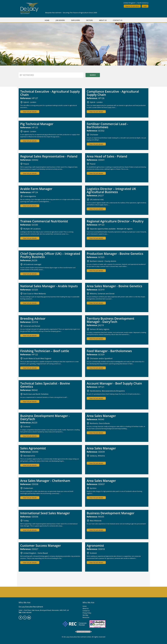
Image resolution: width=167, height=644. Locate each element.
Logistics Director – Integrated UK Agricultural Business (111, 190)
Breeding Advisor (33, 318)
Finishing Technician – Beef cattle (45, 351)
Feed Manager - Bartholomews (109, 351)
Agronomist (95, 545)
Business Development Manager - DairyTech (45, 417)
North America (143, 3)
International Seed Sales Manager (45, 513)
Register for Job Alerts (132, 6)
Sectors (90, 20)
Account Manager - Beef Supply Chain (114, 383)
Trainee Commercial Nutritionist (44, 221)
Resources (86, 617)
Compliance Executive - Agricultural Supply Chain (113, 93)
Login (145, 6)
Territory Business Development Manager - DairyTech (110, 320)
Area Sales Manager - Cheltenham (45, 481)
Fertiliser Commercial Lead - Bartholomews (107, 125)
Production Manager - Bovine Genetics (115, 254)
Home (47, 20)
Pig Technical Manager (37, 124)
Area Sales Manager (101, 416)
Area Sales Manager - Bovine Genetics (114, 286)
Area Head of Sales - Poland (107, 156)
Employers (75, 20)
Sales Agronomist (33, 448)
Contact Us (118, 20)
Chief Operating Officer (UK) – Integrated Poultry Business (50, 255)
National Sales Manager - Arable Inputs (49, 286)
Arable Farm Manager (36, 189)
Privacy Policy (87, 613)
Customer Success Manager (41, 545)
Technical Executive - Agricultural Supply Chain (50, 93)
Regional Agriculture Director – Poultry (115, 221)
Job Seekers (60, 20)
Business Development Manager (110, 513)
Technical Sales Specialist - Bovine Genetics (45, 385)
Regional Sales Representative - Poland (49, 156)
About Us (103, 20)
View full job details (30, 112)
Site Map (85, 615)
